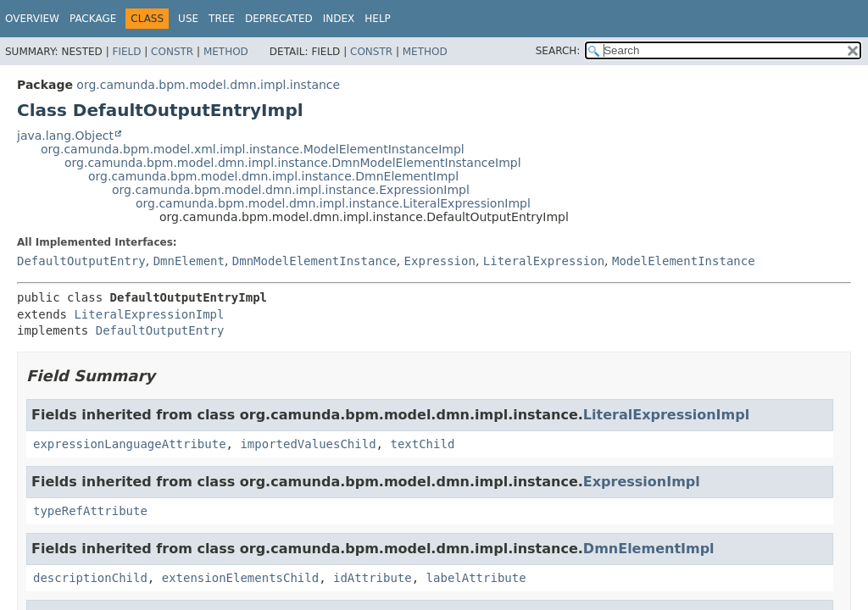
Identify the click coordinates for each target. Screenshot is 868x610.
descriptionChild (90, 578)
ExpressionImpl (642, 482)
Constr (172, 52)
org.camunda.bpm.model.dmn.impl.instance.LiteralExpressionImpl (333, 203)
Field (126, 52)
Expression (440, 261)
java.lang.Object (65, 136)
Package (93, 19)
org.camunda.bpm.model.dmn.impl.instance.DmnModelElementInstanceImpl (293, 163)
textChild (422, 444)
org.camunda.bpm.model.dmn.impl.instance (208, 85)
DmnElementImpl (649, 549)
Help (378, 19)
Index (339, 19)
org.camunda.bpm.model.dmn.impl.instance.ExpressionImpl (291, 190)
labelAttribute (476, 578)
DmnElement (189, 261)
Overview (32, 19)
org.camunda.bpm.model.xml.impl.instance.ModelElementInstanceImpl (253, 149)
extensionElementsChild (240, 578)
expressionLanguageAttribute (130, 444)
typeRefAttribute (90, 511)
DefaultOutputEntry (81, 261)
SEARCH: (558, 51)
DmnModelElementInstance (314, 261)
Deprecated (279, 19)
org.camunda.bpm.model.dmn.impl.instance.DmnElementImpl (273, 176)
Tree (222, 19)
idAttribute (373, 578)
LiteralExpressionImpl (149, 314)
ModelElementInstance (684, 261)
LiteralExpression (544, 261)
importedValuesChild (308, 444)
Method (226, 52)
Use (188, 19)
